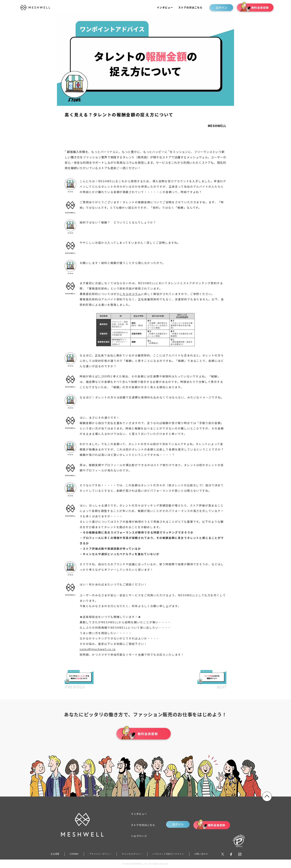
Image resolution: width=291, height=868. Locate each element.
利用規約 (74, 854)
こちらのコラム (130, 294)
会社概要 (55, 854)
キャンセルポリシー (132, 854)
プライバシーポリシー (100, 854)
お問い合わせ (201, 854)
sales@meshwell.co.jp (98, 649)
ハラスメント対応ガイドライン (168, 854)
